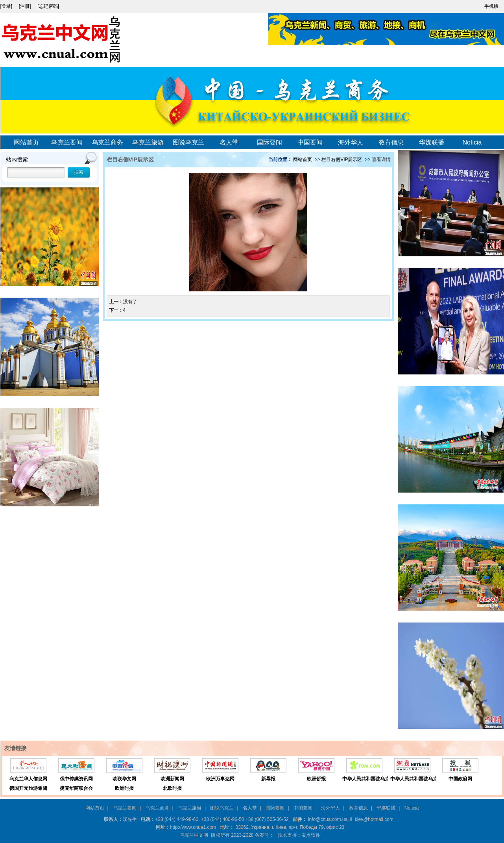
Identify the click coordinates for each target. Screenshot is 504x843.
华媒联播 (432, 142)
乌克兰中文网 (194, 835)
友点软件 (311, 835)
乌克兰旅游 (148, 142)
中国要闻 (310, 142)
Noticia (472, 142)
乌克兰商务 (107, 142)
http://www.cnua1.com (193, 827)
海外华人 (351, 142)
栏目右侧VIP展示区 (342, 159)
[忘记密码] (48, 6)
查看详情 (381, 159)
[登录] (7, 6)
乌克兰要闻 (67, 142)
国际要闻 (270, 142)
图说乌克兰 (188, 142)
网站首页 (26, 142)
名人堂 (229, 142)
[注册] (26, 6)
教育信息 (391, 142)
